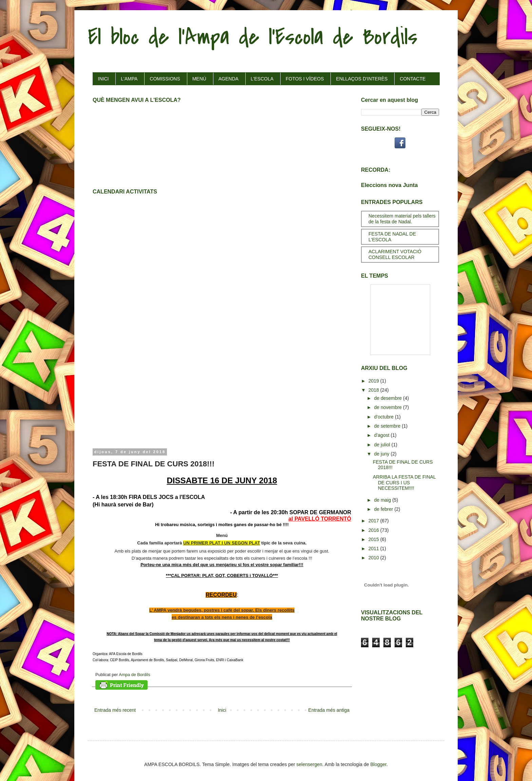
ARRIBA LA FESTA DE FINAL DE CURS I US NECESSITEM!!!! (404, 483)
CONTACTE (413, 79)
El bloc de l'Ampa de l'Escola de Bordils (253, 37)
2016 (374, 530)
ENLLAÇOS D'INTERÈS (362, 79)
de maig (383, 500)
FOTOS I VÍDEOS (305, 79)
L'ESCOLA (262, 79)
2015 (374, 539)
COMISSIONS (165, 79)
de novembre (388, 407)
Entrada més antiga (329, 710)
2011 (374, 548)
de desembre (388, 398)
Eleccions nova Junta (389, 185)
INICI (103, 79)
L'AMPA (129, 79)
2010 (374, 558)
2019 (374, 381)
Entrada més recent (115, 710)
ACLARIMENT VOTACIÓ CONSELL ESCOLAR (395, 254)
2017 (374, 521)
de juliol (383, 445)
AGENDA (229, 79)
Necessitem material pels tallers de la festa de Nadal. (402, 219)
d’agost (382, 435)
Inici (222, 710)
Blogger (378, 764)
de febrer (384, 509)
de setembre (388, 426)
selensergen (309, 764)
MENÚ (199, 79)
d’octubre (384, 417)
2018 (374, 390)
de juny (382, 454)
